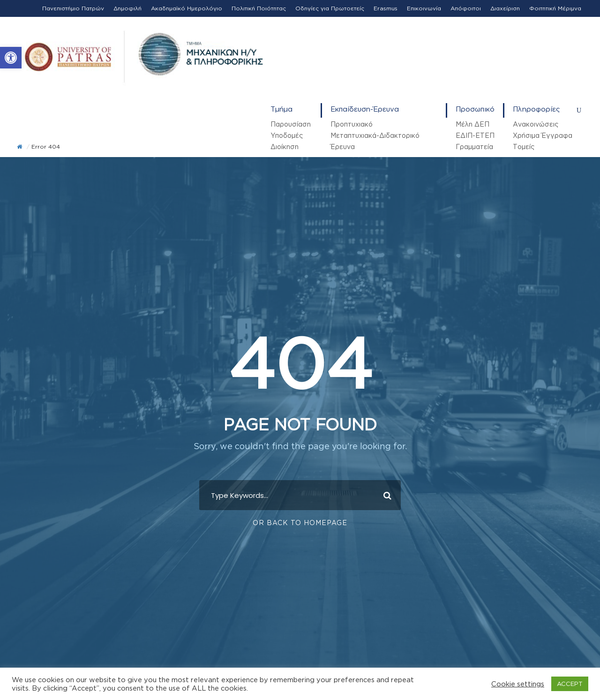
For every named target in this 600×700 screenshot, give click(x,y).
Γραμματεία (474, 147)
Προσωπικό (475, 109)
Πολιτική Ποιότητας (259, 8)
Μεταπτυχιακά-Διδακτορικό (375, 135)
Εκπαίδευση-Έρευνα (365, 109)
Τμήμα (281, 109)
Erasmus (386, 8)
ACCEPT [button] (570, 684)
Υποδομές (287, 135)
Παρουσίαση (291, 124)
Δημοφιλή (127, 8)
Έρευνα (343, 147)
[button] (11, 58)
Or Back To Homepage (300, 522)
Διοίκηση (285, 147)
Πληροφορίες (536, 109)
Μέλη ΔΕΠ (472, 124)
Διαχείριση (505, 8)
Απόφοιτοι (466, 8)
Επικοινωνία (424, 8)
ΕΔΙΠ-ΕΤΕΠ (475, 135)
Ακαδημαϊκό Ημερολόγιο (187, 8)
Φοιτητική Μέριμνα (555, 8)
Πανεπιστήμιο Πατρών (73, 8)
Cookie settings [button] (518, 684)
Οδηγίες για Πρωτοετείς (330, 8)
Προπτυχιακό (352, 124)
